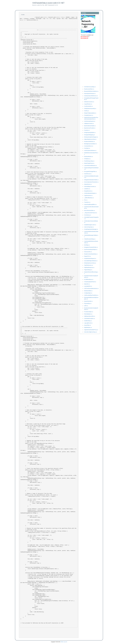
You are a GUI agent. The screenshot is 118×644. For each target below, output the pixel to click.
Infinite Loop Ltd (64, 642)
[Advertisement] (87, 63)
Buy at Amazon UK (85, 38)
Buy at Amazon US (84, 37)
